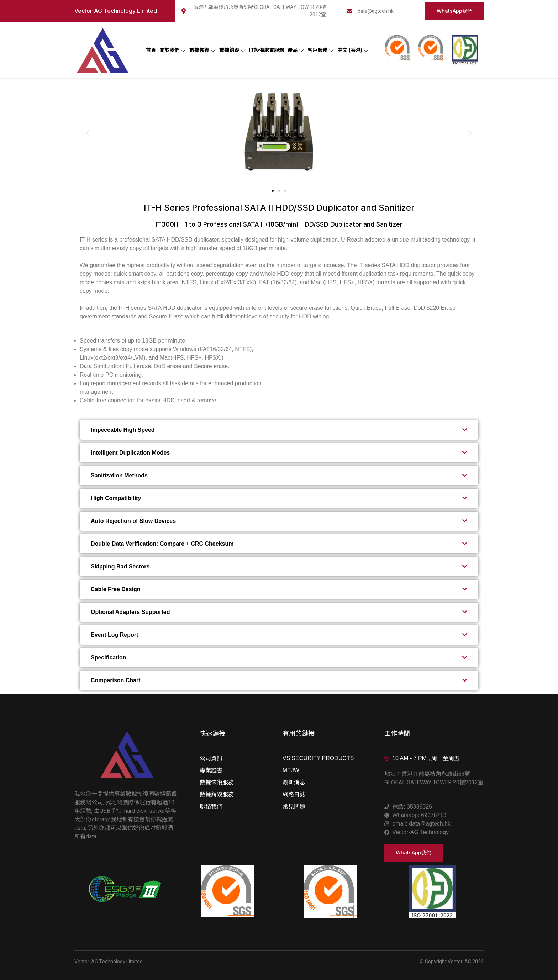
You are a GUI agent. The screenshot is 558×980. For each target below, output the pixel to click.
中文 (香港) (353, 50)
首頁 (151, 50)
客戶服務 (321, 50)
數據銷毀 (232, 50)
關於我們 (173, 50)
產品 (296, 50)
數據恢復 (202, 50)
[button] (88, 133)
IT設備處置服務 (267, 50)
